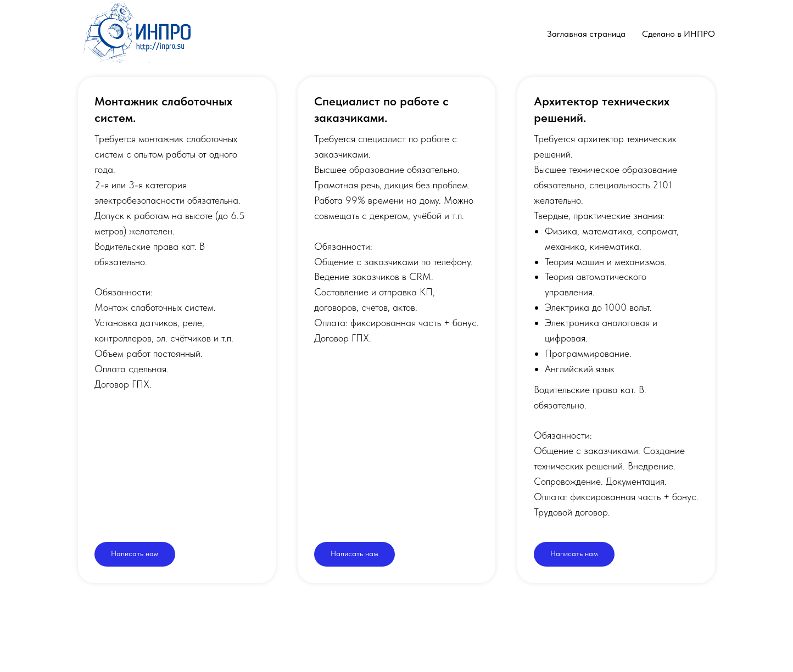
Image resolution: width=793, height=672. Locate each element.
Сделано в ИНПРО (678, 34)
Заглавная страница (586, 34)
